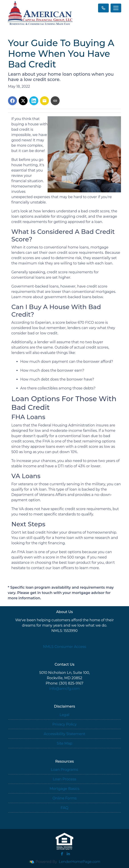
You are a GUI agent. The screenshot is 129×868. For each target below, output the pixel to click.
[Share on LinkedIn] (34, 101)
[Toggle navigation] (116, 8)
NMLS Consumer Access (64, 647)
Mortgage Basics (64, 789)
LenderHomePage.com (80, 862)
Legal (64, 715)
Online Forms (64, 798)
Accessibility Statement (64, 734)
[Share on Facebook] (12, 101)
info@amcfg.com (64, 689)
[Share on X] (23, 101)
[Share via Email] (44, 101)
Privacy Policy (65, 724)
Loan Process (64, 779)
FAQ (64, 808)
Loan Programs (64, 770)
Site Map (64, 743)
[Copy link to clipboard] (55, 101)
